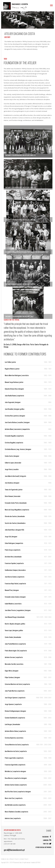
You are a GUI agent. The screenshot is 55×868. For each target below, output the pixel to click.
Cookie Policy (24, 859)
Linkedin (47, 840)
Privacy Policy (14, 859)
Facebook (47, 837)
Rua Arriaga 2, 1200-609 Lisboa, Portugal (13, 834)
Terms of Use (5, 859)
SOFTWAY (38, 862)
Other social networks (43, 847)
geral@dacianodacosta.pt (14, 850)
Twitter (47, 844)
